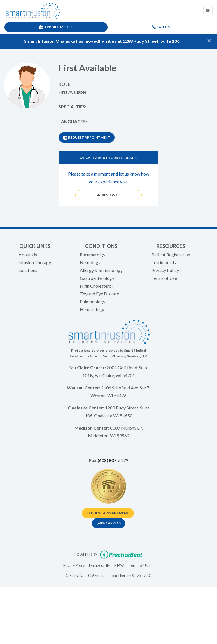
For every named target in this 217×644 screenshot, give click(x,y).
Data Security (100, 565)
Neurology (90, 262)
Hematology (92, 309)
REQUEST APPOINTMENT (87, 137)
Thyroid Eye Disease (99, 294)
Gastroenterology (97, 278)
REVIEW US (109, 195)
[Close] (209, 41)
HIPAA (119, 565)
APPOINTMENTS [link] (56, 27)
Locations (28, 270)
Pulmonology (93, 301)
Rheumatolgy (93, 254)
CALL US (161, 27)
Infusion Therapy (35, 262)
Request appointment (108, 513)
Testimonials (164, 262)
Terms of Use (164, 278)
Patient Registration (171, 254)
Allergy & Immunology (101, 270)
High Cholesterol (96, 286)
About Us (28, 254)
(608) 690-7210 (109, 523)
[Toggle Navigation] (208, 10)
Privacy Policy (165, 270)
